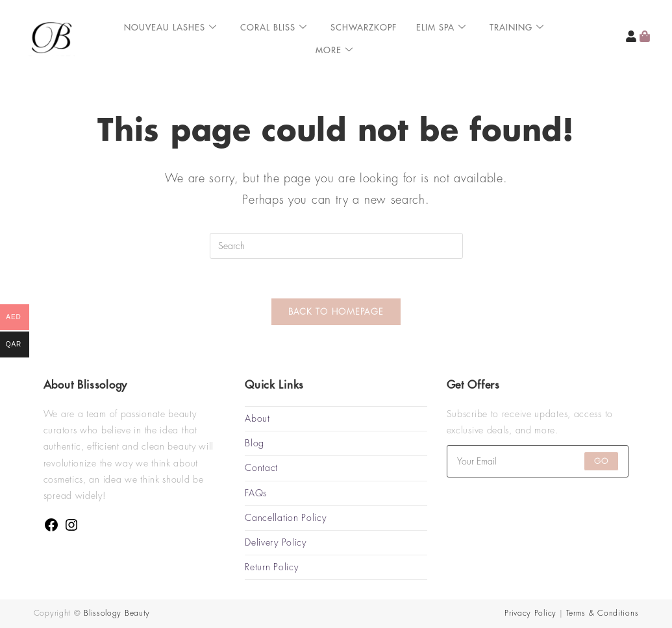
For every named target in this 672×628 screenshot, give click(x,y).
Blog (255, 443)
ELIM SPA (441, 28)
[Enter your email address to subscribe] (538, 461)
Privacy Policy (530, 613)
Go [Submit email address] (601, 461)
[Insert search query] (336, 246)
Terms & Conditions (603, 613)
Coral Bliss (274, 28)
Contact (261, 468)
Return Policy (271, 567)
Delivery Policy (276, 542)
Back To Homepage (336, 312)
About (257, 418)
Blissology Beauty (117, 613)
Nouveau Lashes (170, 28)
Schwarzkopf (364, 28)
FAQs (256, 493)
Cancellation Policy (285, 518)
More (334, 51)
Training (517, 28)
